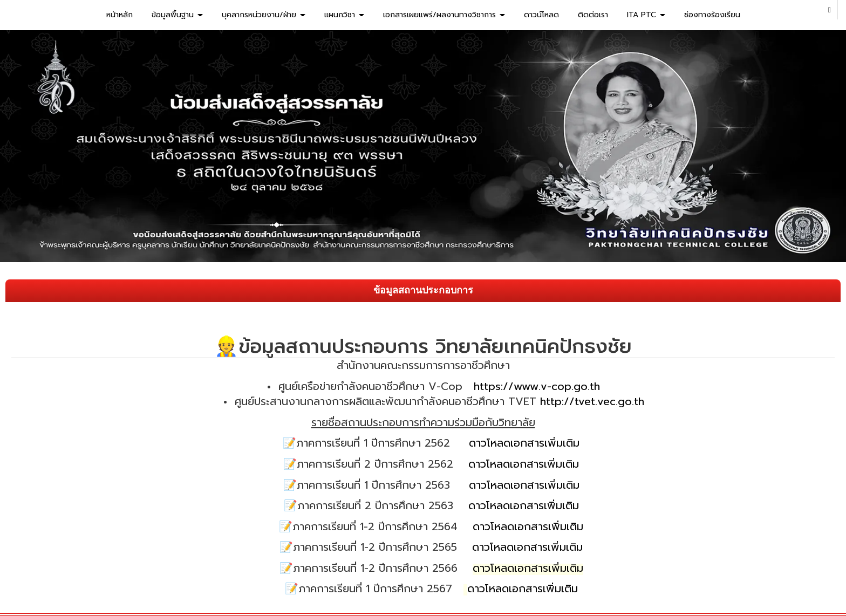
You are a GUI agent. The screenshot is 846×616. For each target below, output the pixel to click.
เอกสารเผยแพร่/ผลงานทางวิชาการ (444, 15)
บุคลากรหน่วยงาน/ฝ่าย (264, 15)
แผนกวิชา (344, 15)
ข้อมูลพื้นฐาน (177, 15)
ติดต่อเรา (593, 15)
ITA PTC (646, 15)
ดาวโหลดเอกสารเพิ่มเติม (524, 443)
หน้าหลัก (120, 15)
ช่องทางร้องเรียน (712, 15)
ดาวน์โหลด (541, 15)
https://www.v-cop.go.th (537, 386)
